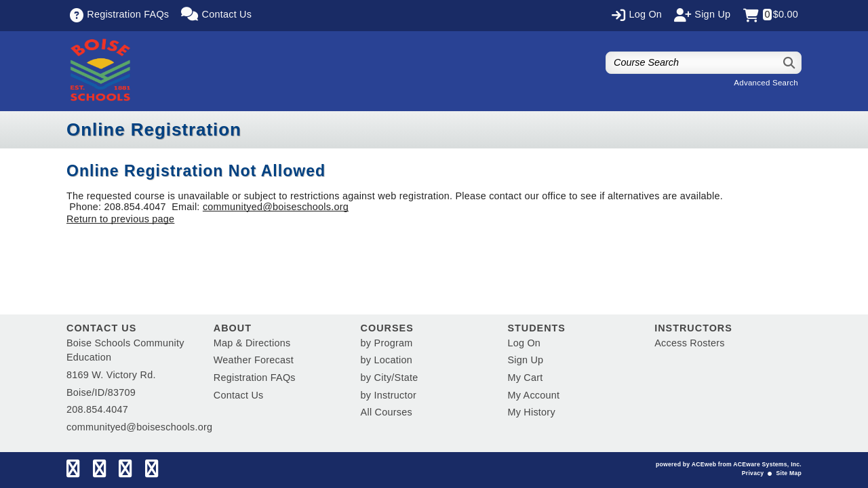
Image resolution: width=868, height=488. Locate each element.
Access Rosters (689, 343)
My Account (533, 395)
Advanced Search (766, 83)
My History (531, 412)
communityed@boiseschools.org (276, 207)
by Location (387, 360)
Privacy (753, 473)
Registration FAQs (255, 378)
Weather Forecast (254, 360)
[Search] (790, 63)
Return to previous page (120, 219)
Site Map (789, 473)
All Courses (387, 412)
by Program (387, 343)
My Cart (525, 378)
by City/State (390, 378)
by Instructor (389, 395)
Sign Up (525, 360)
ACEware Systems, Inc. (767, 464)
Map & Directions (252, 343)
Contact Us (239, 395)
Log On (524, 343)
